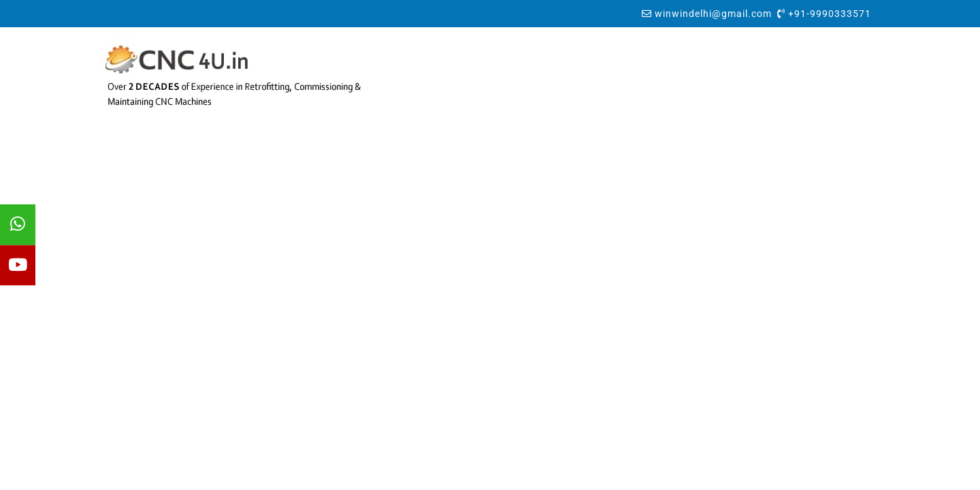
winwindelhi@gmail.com (713, 14)
